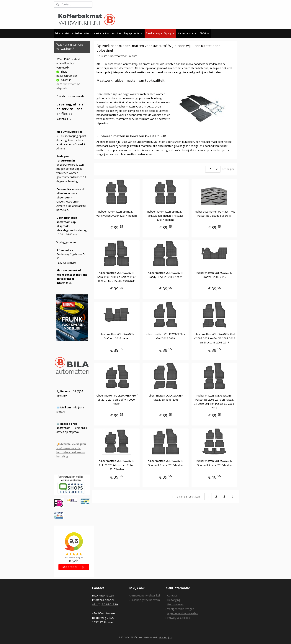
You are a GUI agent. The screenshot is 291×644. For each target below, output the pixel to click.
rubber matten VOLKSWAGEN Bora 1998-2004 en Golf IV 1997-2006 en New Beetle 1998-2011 (117, 277)
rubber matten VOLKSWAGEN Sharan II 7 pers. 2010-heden (214, 463)
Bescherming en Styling (160, 33)
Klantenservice (187, 33)
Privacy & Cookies (179, 618)
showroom (70, 84)
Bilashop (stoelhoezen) (145, 600)
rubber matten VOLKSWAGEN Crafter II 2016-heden (117, 336)
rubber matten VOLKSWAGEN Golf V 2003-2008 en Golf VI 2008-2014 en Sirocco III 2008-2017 (214, 338)
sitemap (163, 637)
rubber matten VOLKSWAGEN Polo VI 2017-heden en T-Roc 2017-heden (117, 465)
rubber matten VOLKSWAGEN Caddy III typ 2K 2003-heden (166, 275)
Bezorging (174, 600)
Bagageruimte (134, 33)
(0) (100, 604)
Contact (172, 595)
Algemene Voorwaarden (183, 613)
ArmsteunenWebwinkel (145, 595)
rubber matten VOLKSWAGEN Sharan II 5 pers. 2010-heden (166, 463)
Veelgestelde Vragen (181, 609)
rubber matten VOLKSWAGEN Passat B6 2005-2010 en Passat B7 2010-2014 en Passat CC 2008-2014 (214, 402)
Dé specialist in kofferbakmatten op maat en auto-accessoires (88, 33)
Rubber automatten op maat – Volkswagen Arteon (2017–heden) (117, 214)
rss (171, 637)
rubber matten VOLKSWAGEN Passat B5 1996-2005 (166, 398)
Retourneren (175, 604)
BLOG (205, 33)
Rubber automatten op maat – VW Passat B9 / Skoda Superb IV (214, 214)
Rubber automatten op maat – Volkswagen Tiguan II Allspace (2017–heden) (166, 216)
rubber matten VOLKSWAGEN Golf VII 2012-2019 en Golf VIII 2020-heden (117, 400)
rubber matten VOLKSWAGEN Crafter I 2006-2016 (214, 275)
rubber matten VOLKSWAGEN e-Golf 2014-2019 (165, 336)
